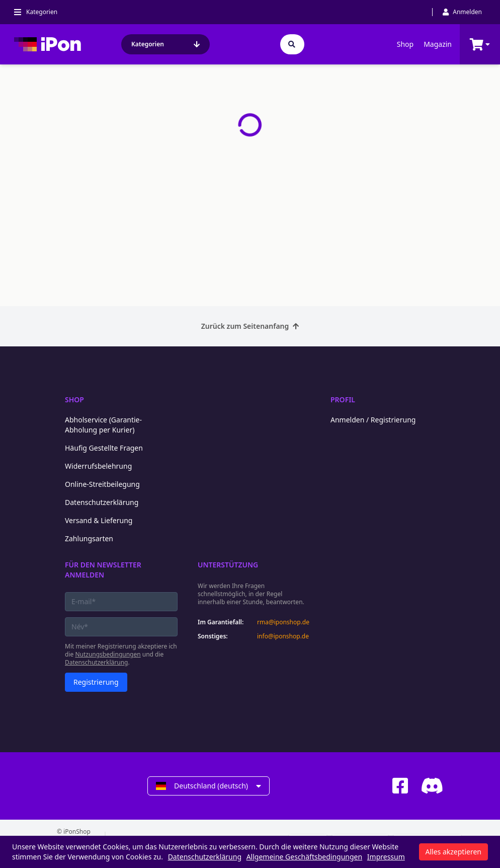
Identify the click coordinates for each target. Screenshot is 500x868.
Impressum (386, 857)
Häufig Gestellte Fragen (104, 448)
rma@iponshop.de (283, 622)
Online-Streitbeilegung (102, 484)
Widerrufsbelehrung (98, 466)
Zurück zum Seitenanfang (250, 326)
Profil (343, 400)
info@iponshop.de (283, 636)
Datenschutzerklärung (102, 502)
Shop (405, 44)
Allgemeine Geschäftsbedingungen (305, 857)
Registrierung (96, 682)
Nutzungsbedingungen (108, 654)
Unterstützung (228, 565)
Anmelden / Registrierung (373, 420)
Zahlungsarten (89, 538)
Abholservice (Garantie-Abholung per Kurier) (103, 425)
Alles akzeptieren (453, 852)
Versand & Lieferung (99, 520)
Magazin (438, 44)
